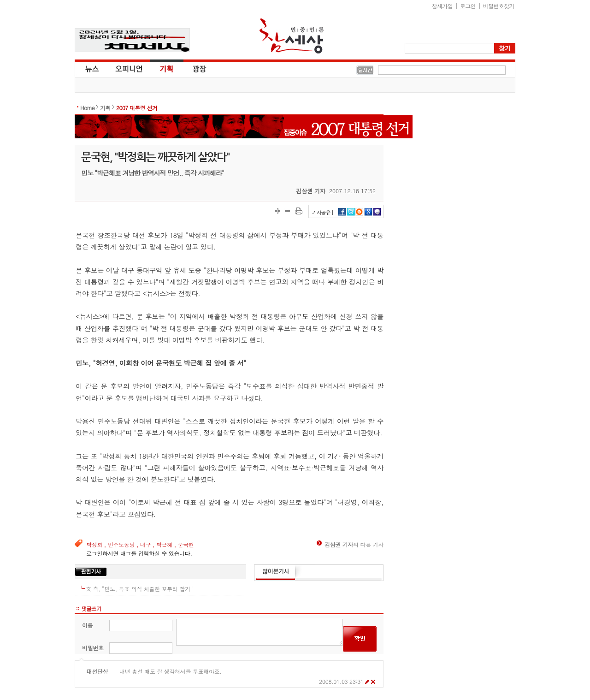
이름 (87, 625)
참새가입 (442, 6)
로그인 (468, 6)
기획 (167, 68)
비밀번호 (93, 648)
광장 (193, 68)
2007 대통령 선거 (137, 108)
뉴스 (91, 68)
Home (87, 108)
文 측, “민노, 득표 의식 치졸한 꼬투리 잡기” (139, 589)
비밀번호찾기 (499, 6)
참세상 (292, 36)
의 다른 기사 (350, 544)
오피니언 (129, 68)
